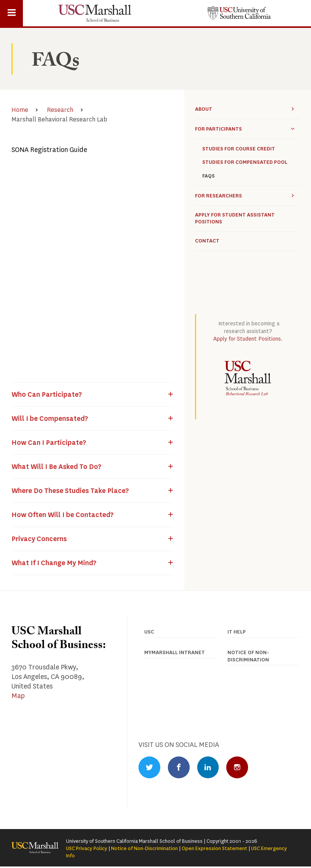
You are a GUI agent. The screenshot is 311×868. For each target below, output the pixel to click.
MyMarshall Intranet (175, 652)
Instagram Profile (242, 768)
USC (149, 632)
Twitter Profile (150, 768)
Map (18, 696)
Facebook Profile (180, 768)
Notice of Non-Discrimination (144, 849)
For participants (218, 129)
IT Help (237, 632)
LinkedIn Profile (211, 768)
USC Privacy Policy (87, 849)
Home (20, 110)
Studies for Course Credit (239, 149)
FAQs (209, 176)
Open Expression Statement (214, 849)
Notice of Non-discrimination (248, 656)
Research (60, 110)
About (204, 109)
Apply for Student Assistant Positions (235, 219)
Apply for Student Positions (247, 339)
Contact (207, 241)
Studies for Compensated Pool (245, 162)
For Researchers (218, 196)
